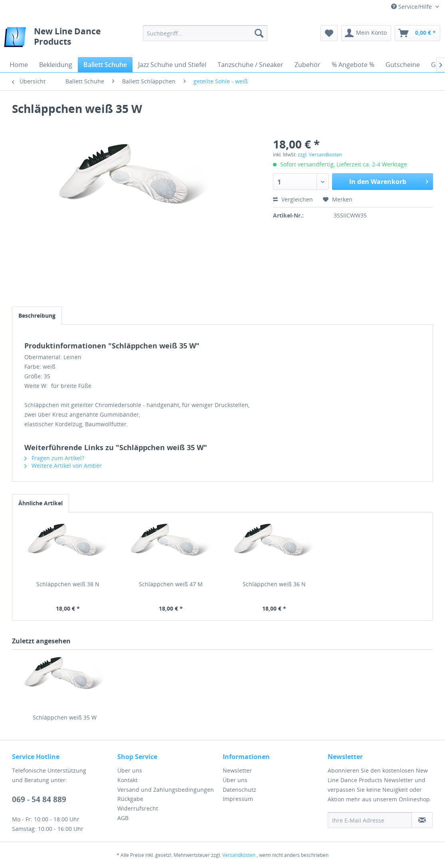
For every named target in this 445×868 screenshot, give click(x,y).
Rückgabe (130, 799)
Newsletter (237, 770)
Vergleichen (293, 199)
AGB (123, 818)
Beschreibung (37, 315)
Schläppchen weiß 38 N (68, 584)
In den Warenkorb (389, 181)
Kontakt (128, 780)
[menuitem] (205, 33)
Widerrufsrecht (138, 808)
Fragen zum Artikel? (54, 458)
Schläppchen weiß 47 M (171, 584)
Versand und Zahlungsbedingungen (166, 790)
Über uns (130, 770)
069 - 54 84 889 (39, 799)
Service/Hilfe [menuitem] (412, 7)
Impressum (238, 799)
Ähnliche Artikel (41, 503)
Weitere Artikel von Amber (63, 466)
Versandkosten (239, 855)
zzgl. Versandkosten (320, 155)
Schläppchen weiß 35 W (65, 717)
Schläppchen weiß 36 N (274, 584)
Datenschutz (239, 790)
